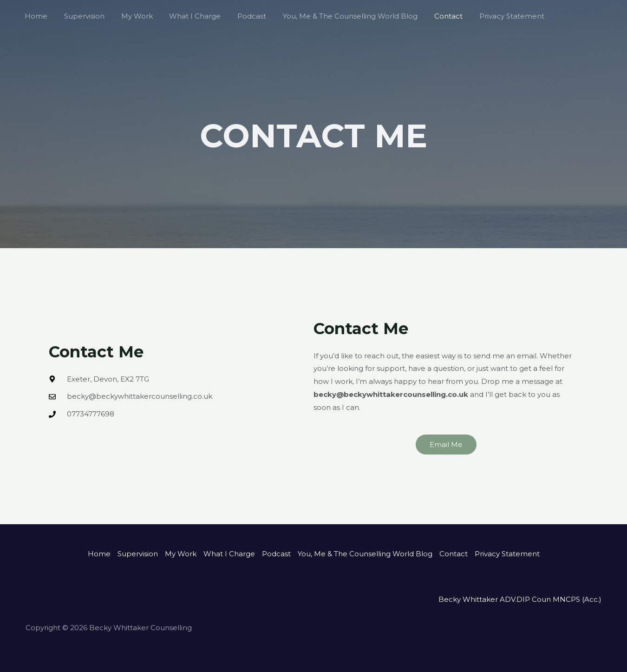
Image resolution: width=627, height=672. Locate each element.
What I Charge (186, 16)
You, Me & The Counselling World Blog (335, 16)
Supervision (80, 16)
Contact (431, 16)
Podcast (240, 16)
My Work (130, 16)
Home (35, 16)
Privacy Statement (491, 16)
